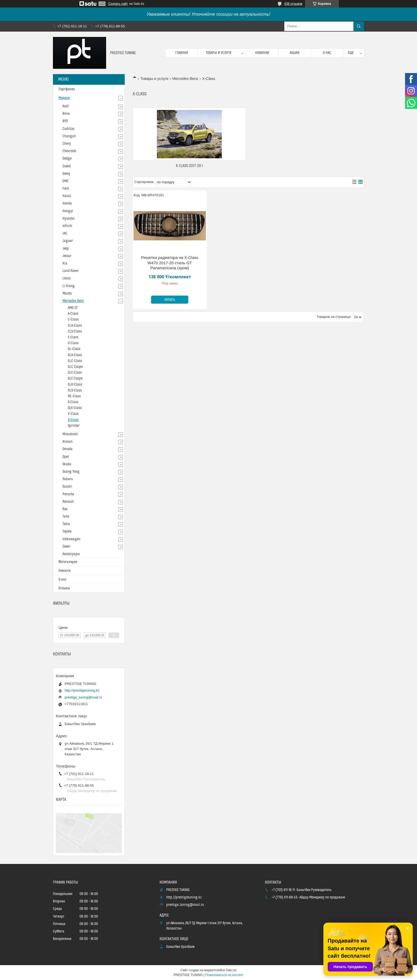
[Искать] (359, 26)
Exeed (67, 166)
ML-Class (74, 396)
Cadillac (69, 129)
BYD (65, 121)
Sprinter (74, 426)
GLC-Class (75, 361)
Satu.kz (231, 970)
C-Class (73, 319)
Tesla (66, 524)
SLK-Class (75, 408)
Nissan (68, 442)
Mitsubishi (70, 434)
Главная (182, 53)
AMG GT (73, 308)
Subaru (68, 479)
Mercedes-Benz (185, 79)
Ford (66, 189)
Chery (67, 144)
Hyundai (69, 219)
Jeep (66, 249)
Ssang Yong (71, 472)
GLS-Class (75, 390)
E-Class (73, 337)
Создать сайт (118, 4)
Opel (66, 457)
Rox (65, 509)
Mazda (67, 293)
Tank (66, 517)
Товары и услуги (219, 53)
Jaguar (68, 241)
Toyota (67, 531)
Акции (295, 53)
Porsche (68, 494)
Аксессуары (71, 554)
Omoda (68, 449)
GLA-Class (75, 355)
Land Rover (70, 271)
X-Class (73, 420)
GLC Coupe (75, 367)
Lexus (67, 278)
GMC (66, 181)
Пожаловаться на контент (224, 975)
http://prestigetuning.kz (82, 690)
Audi (66, 106)
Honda (67, 203)
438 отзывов (293, 4)
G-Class (73, 343)
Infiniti (67, 226)
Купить (170, 300)
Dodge (67, 159)
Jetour (67, 256)
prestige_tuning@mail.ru (83, 697)
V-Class (73, 414)
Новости (64, 571)
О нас (327, 53)
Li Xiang (69, 286)
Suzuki (67, 487)
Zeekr (66, 547)
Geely (66, 174)
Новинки (262, 53)
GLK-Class (75, 385)
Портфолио (67, 89)
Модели (64, 98)
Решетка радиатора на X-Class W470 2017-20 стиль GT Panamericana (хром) (170, 263)
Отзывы (64, 588)
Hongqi (68, 211)
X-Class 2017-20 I (189, 166)
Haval (67, 196)
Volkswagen (71, 539)
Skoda (67, 464)
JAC (65, 233)
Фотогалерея (68, 562)
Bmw (66, 114)
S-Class (73, 402)
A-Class (73, 314)
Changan (69, 136)
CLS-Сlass (75, 331)
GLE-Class (75, 373)
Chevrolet (69, 151)
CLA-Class (75, 326)
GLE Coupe (75, 378)
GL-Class (74, 349)
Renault (68, 502)
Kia (65, 263)
